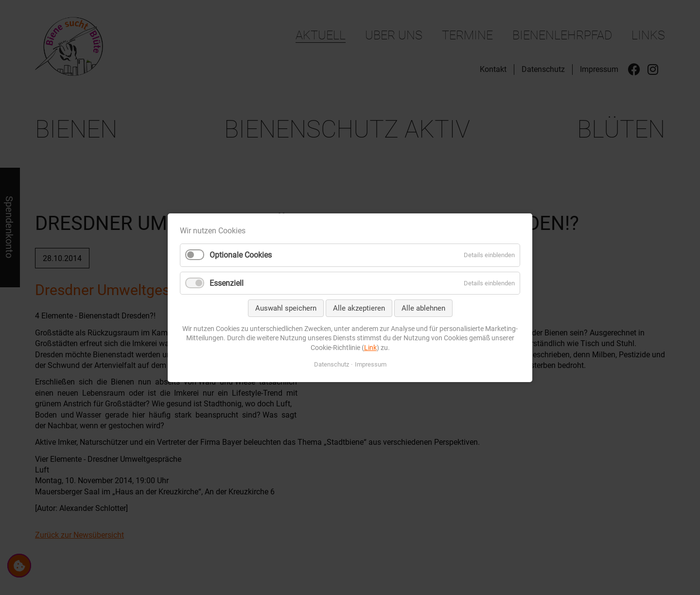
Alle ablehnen (423, 308)
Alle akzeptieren (359, 308)
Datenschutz (332, 364)
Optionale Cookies (241, 255)
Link (370, 347)
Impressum (371, 364)
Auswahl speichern (286, 308)
